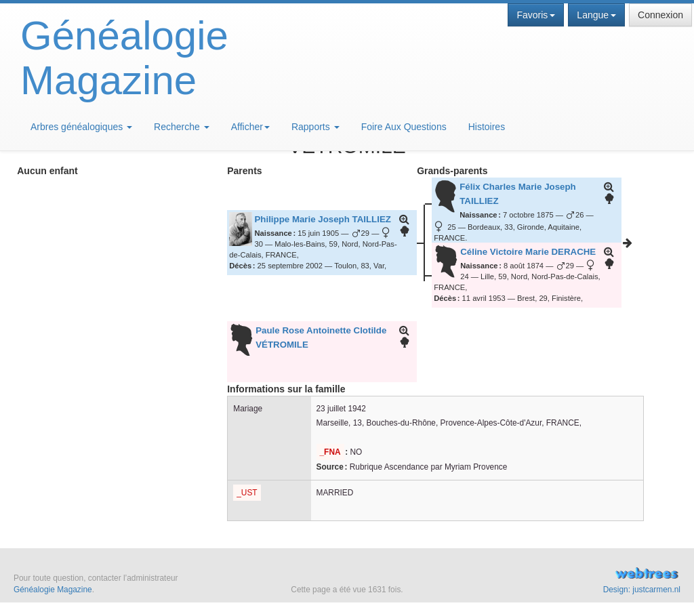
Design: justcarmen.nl (642, 590)
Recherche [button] (182, 127)
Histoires (487, 127)
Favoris (536, 15)
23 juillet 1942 (341, 409)
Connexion (660, 15)
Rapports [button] (315, 127)
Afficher (250, 127)
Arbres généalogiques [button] (81, 127)
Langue (596, 15)
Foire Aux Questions (404, 127)
